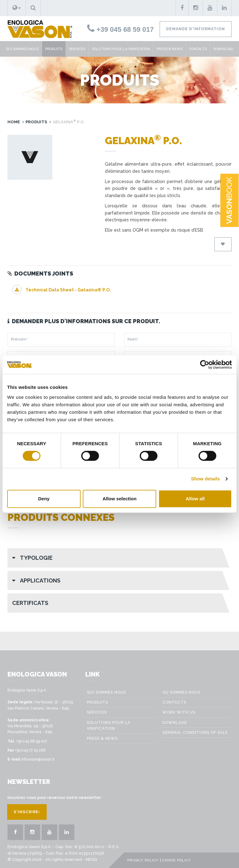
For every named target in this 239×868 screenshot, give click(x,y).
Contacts (198, 49)
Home (14, 122)
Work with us (179, 712)
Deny (44, 499)
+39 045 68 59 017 (120, 29)
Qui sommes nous (22, 49)
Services (77, 49)
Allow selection (119, 499)
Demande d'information (196, 29)
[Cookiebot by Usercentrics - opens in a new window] (205, 365)
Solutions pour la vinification (121, 49)
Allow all (195, 499)
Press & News (170, 49)
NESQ (91, 859)
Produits (54, 49)
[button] (17, 8)
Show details (206, 479)
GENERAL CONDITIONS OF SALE (195, 733)
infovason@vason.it (38, 759)
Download (223, 49)
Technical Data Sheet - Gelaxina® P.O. (61, 290)
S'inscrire (27, 812)
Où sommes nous (181, 692)
